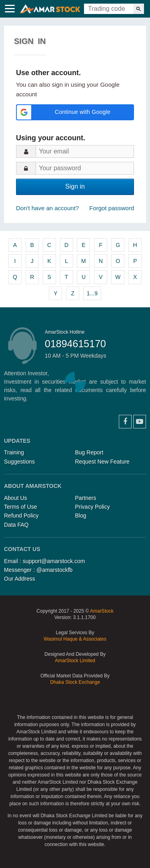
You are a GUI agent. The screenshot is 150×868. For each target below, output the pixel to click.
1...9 (92, 293)
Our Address (20, 579)
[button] (75, 112)
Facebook (125, 422)
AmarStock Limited (75, 661)
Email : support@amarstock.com (45, 561)
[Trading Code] (109, 9)
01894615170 (75, 344)
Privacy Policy (93, 507)
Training (14, 452)
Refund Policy (21, 516)
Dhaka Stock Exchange (75, 682)
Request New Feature (102, 462)
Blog (81, 516)
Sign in (75, 186)
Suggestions (19, 462)
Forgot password (112, 208)
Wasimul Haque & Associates (75, 639)
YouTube (140, 422)
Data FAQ (16, 525)
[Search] (139, 9)
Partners (86, 498)
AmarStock (102, 611)
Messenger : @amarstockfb (38, 570)
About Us (16, 498)
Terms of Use (20, 507)
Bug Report (89, 452)
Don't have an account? (47, 208)
